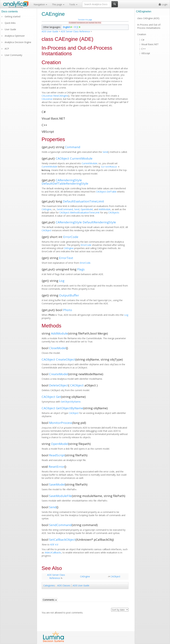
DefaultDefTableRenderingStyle (65, 183)
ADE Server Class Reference (75, 31)
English (67, 27)
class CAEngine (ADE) (148, 18)
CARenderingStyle (69, 180)
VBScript (146, 53)
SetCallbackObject (62, 540)
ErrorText (66, 258)
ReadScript (57, 455)
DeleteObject (59, 385)
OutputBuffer (69, 295)
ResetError (56, 467)
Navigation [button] (40, 4)
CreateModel (59, 374)
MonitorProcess (61, 423)
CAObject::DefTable (106, 192)
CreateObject (66, 359)
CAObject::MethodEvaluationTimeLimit (79, 212)
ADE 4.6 (54, 544)
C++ (144, 49)
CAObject (62, 158)
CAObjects (114, 212)
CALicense (47, 99)
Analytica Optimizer (15, 36)
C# (143, 40)
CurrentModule (81, 158)
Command (73, 147)
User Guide (10, 29)
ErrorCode (71, 237)
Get (59, 397)
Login (163, 4)
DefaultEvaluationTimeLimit (83, 201)
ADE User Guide (50, 31)
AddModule (105, 209)
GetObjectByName (71, 402)
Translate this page (85, 20)
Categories (49, 585)
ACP (7, 49)
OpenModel (87, 209)
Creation (142, 34)
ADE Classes (64, 585)
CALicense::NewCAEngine (55, 96)
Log (62, 281)
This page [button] (58, 4)
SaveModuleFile (60, 496)
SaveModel (57, 484)
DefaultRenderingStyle (99, 222)
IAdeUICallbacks (53, 552)
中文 (76, 27)
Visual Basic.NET (150, 44)
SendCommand (65, 209)
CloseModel (58, 348)
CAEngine (47, 209)
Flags (81, 269)
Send (105, 152)
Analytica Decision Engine (18, 42)
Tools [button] (73, 4)
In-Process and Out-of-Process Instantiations (149, 26)
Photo (68, 310)
